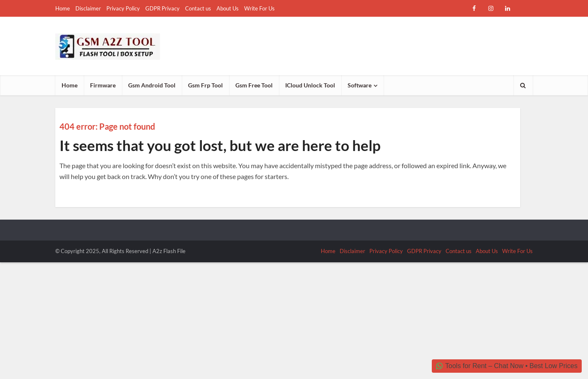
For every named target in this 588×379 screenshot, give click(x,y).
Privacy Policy (123, 8)
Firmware (103, 85)
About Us (228, 8)
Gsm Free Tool (254, 85)
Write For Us (259, 8)
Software (360, 85)
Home (63, 8)
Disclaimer (88, 8)
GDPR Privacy (162, 8)
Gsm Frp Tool (205, 85)
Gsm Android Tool (152, 85)
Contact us (198, 8)
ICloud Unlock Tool (310, 85)
